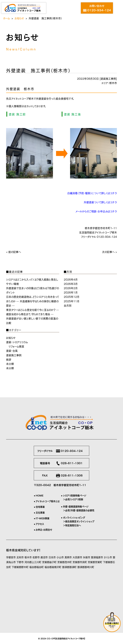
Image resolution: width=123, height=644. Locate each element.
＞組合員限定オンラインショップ (79, 521)
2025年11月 (72, 301)
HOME (40, 495)
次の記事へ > (109, 252)
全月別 (68, 305)
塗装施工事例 (108, 78)
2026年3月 (71, 284)
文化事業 (40, 512)
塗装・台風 (12, 351)
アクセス (40, 524)
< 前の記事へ (14, 252)
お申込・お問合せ (44, 530)
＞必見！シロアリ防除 (73, 499)
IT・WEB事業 (43, 518)
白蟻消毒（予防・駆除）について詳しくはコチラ (92, 193)
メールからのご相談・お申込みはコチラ (96, 211)
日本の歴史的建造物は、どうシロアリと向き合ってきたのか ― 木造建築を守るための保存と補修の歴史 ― (33, 301)
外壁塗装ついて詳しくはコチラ (100, 202)
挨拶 (9, 359)
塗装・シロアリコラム (17, 342)
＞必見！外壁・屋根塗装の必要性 (79, 510)
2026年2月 (71, 288)
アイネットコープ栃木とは (48, 501)
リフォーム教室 (16, 346)
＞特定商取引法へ (72, 525)
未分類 (10, 364)
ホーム (6, 18)
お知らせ (19, 18)
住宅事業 (40, 507)
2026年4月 (71, 279)
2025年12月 (72, 297)
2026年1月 (71, 292)
